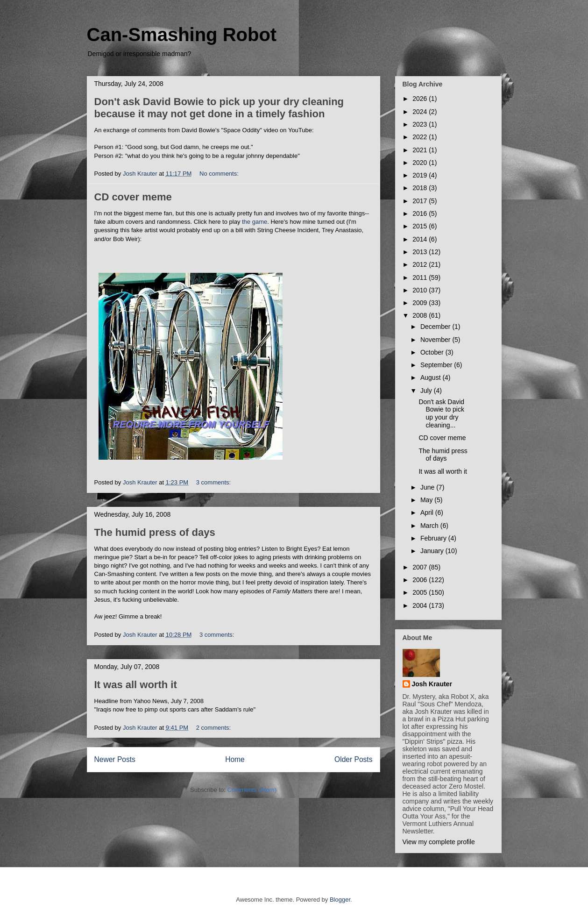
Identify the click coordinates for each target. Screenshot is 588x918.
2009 (421, 303)
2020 (421, 163)
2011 (421, 278)
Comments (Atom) (252, 790)
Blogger (340, 900)
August (431, 377)
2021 (421, 150)
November (436, 340)
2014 (421, 239)
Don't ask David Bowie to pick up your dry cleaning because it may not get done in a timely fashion (219, 108)
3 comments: (214, 482)
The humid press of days (155, 532)
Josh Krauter (432, 684)
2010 (421, 290)
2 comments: (214, 728)
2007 (421, 567)
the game (255, 222)
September (437, 365)
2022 (421, 137)
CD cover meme (133, 197)
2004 (421, 605)
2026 (421, 99)
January (433, 551)
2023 (421, 124)
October (433, 352)
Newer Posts (115, 759)
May (427, 500)
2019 (421, 175)
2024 (421, 112)
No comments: (220, 174)
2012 (421, 264)
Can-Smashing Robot (182, 35)
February (434, 538)
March (430, 526)
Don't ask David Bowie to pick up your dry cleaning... (441, 413)
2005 (421, 592)
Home (235, 759)
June (428, 487)
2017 (421, 201)
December (436, 327)
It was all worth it (136, 685)
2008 (421, 315)
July (427, 391)
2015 (421, 226)
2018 (421, 188)
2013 (421, 252)
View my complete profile (439, 842)
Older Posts (353, 759)
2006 (421, 580)
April (428, 512)
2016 (421, 213)
